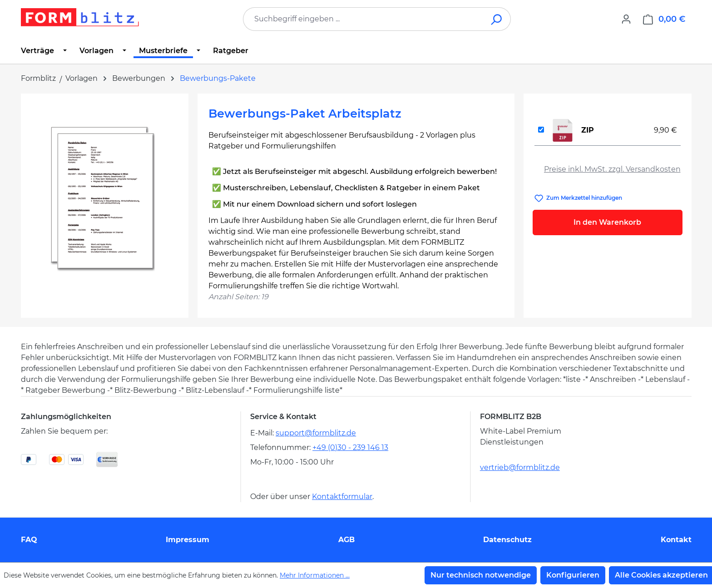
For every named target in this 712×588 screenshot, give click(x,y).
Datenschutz (507, 540)
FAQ (29, 540)
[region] (105, 202)
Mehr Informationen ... (315, 575)
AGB (346, 540)
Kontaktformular (342, 497)
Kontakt (676, 540)
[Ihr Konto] (626, 19)
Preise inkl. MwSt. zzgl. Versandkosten (612, 169)
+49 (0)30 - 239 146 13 (350, 447)
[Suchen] (497, 19)
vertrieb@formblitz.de (520, 467)
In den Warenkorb (607, 222)
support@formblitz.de (316, 433)
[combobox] (363, 19)
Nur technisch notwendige (481, 575)
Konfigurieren (573, 575)
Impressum (188, 540)
